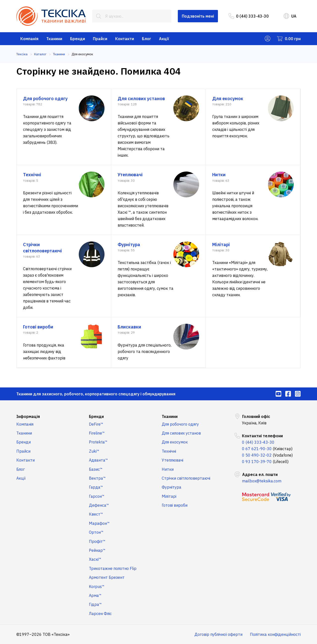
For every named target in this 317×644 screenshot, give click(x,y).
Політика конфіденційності (275, 634)
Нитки (168, 469)
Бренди (78, 39)
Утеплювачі (172, 460)
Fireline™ (97, 433)
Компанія (29, 39)
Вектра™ (97, 478)
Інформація (28, 416)
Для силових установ (181, 433)
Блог (146, 39)
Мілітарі (169, 496)
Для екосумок (175, 442)
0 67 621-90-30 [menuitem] (257, 449)
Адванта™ (98, 460)
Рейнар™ (97, 550)
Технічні (169, 451)
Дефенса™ (99, 505)
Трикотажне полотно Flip (113, 568)
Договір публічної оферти (218, 634)
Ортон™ (96, 532)
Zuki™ (94, 451)
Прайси (100, 39)
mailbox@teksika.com (262, 481)
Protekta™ (98, 442)
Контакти (125, 39)
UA (290, 16)
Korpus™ (97, 586)
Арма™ (95, 595)
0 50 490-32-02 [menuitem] (257, 455)
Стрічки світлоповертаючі (186, 478)
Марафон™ (99, 523)
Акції (164, 39)
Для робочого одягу (180, 424)
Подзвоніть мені (198, 16)
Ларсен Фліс (100, 614)
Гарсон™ (97, 496)
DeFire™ (96, 424)
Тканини (54, 39)
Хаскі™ (95, 559)
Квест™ (96, 514)
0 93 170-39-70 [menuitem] (257, 462)
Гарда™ (96, 487)
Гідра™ (95, 604)
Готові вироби (175, 505)
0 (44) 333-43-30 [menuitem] (249, 16)
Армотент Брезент (107, 577)
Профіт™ (97, 541)
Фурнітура (172, 487)
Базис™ (96, 469)
